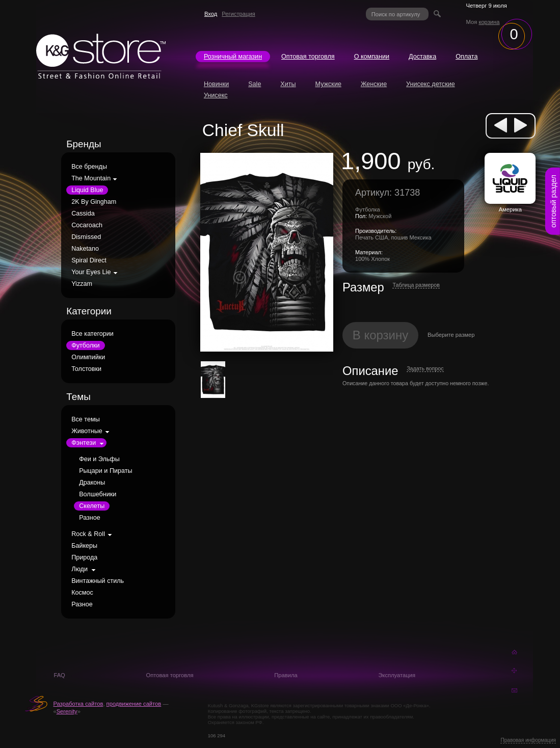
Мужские (328, 84)
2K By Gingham (94, 202)
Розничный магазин (233, 57)
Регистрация (238, 14)
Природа (84, 557)
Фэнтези (84, 443)
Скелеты (92, 506)
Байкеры (84, 546)
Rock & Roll (88, 534)
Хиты (288, 84)
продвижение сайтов (134, 704)
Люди (79, 569)
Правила (286, 675)
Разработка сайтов (78, 704)
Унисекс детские (431, 84)
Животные (87, 431)
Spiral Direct (89, 260)
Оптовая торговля (308, 57)
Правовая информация (528, 740)
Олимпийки (88, 357)
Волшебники (98, 494)
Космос (82, 593)
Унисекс (216, 95)
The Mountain (91, 178)
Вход (211, 14)
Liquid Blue (87, 190)
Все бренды (89, 167)
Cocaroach (87, 225)
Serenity (67, 711)
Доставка (422, 57)
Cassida (83, 213)
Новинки (216, 84)
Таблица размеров (416, 285)
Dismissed (86, 237)
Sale (255, 84)
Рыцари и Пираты (105, 471)
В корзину (381, 335)
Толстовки (86, 369)
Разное (90, 518)
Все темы (86, 419)
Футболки (85, 345)
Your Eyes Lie (91, 272)
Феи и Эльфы (99, 459)
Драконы (92, 483)
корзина (489, 22)
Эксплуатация (397, 675)
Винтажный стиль (98, 581)
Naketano (85, 249)
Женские (374, 84)
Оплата (466, 57)
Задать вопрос (425, 368)
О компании (372, 57)
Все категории (92, 334)
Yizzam (82, 284)
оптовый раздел (553, 201)
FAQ (59, 675)
